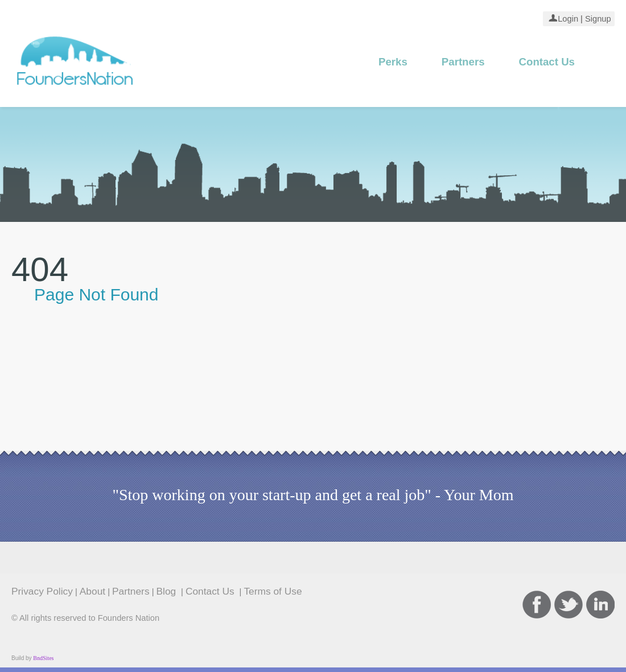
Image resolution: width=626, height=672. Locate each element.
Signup (597, 19)
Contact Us (547, 62)
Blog (168, 591)
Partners (463, 62)
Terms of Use (273, 591)
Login (568, 19)
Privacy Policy (42, 591)
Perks (393, 62)
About (92, 591)
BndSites (43, 658)
